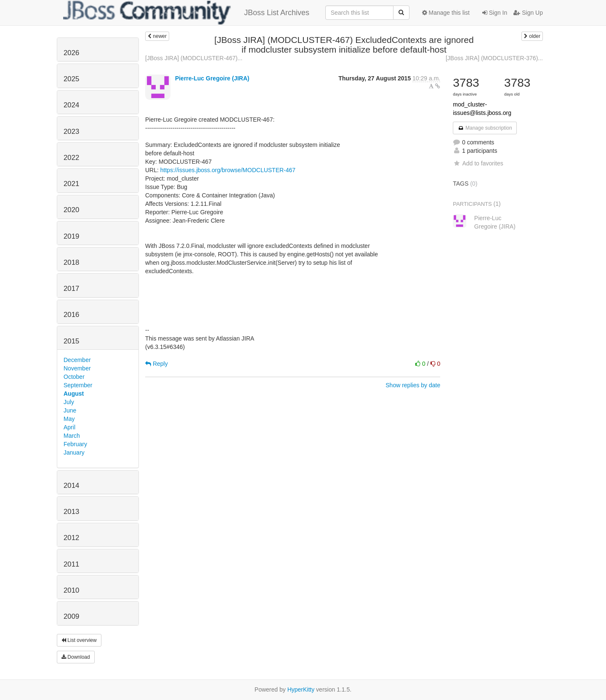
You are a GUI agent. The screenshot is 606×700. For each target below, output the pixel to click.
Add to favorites (478, 163)
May (69, 419)
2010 (71, 590)
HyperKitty (301, 689)
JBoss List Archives (186, 13)
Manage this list (446, 13)
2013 (71, 512)
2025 (71, 79)
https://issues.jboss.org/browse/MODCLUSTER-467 (228, 170)
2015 (71, 341)
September (78, 385)
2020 (71, 210)
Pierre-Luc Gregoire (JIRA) (212, 78)
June (70, 410)
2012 (71, 538)
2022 (71, 158)
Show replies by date (413, 385)
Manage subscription (485, 128)
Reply (157, 364)
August (74, 394)
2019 (71, 236)
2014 (71, 486)
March (72, 436)
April (69, 427)
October (74, 377)
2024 (71, 105)
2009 (71, 616)
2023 (71, 132)
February (75, 444)
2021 (71, 184)
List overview (79, 640)
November (77, 368)
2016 (71, 315)
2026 (71, 53)
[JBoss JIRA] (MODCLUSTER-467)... (194, 58)
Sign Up (528, 13)
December (77, 360)
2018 (71, 262)
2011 (71, 564)
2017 (71, 289)
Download (76, 657)
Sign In (495, 13)
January (74, 452)
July (69, 402)
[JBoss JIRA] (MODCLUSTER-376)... (494, 58)
